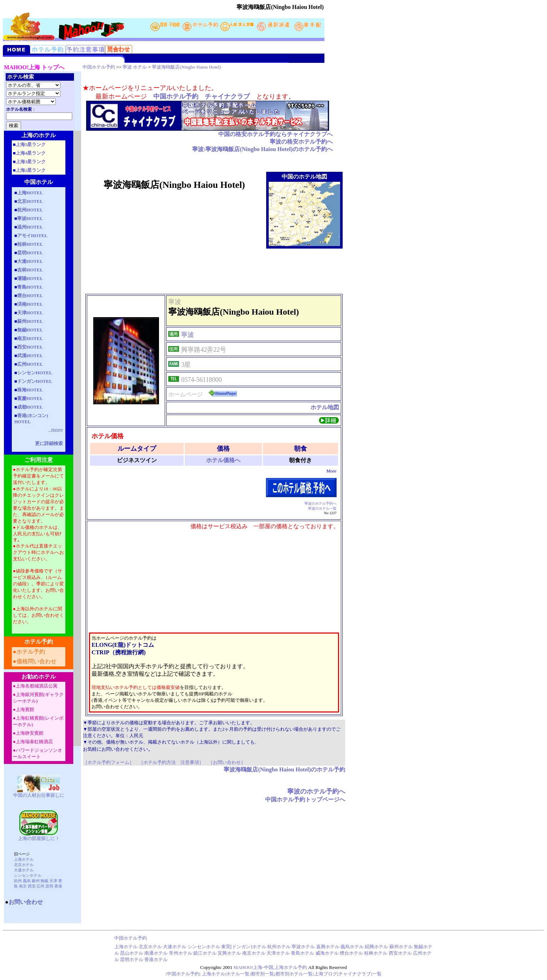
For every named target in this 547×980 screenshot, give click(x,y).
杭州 (18, 881)
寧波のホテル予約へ (320, 503)
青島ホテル (302, 953)
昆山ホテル (132, 953)
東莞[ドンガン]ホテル (244, 947)
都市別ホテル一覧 (294, 974)
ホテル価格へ (223, 460)
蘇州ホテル (401, 947)
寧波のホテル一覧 (322, 508)
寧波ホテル (303, 947)
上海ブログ (326, 974)
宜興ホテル (229, 953)
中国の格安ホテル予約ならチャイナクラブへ (275, 134)
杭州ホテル (279, 947)
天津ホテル (278, 953)
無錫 (44, 881)
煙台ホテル (351, 953)
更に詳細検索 (49, 443)
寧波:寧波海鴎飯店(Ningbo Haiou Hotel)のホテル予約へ (262, 149)
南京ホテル (254, 953)
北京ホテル (24, 865)
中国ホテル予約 (99, 67)
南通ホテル (156, 953)
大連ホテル (24, 870)
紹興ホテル (376, 947)
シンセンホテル (28, 875)
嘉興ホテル (328, 947)
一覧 (377, 974)
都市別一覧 (262, 974)
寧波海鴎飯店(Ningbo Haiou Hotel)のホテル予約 (284, 769)
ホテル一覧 (238, 974)
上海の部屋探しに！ (39, 838)
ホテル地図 (325, 407)
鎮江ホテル (205, 953)
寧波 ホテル (135, 67)
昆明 (49, 886)
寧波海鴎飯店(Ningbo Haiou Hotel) (186, 67)
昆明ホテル (132, 959)
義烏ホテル (352, 947)
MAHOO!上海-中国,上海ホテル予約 (270, 967)
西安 (32, 886)
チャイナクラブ (355, 974)
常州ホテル (181, 953)
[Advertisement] (214, 271)
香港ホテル (156, 959)
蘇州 (36, 881)
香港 (58, 886)
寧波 (188, 335)
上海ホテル (24, 859)
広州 (40, 886)
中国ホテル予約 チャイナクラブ (202, 96)
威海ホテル (327, 953)
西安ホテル (400, 953)
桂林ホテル (376, 953)
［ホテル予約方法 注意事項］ (171, 762)
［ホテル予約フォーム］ (108, 762)
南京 (23, 886)
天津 (53, 881)
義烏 (27, 881)
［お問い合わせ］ (227, 762)
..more (56, 430)
